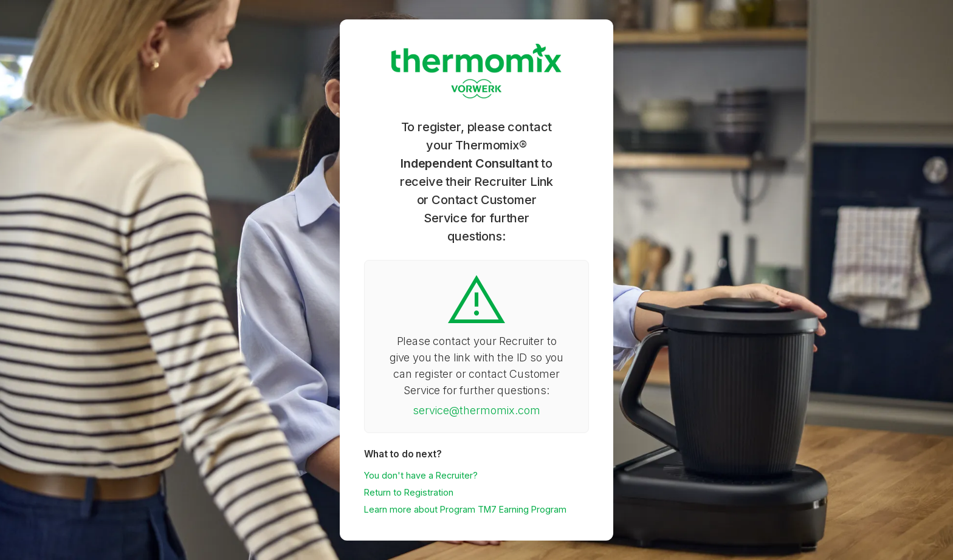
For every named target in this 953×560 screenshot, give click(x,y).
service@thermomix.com (476, 410)
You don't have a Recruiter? (421, 475)
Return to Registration (409, 492)
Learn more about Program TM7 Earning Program (465, 509)
